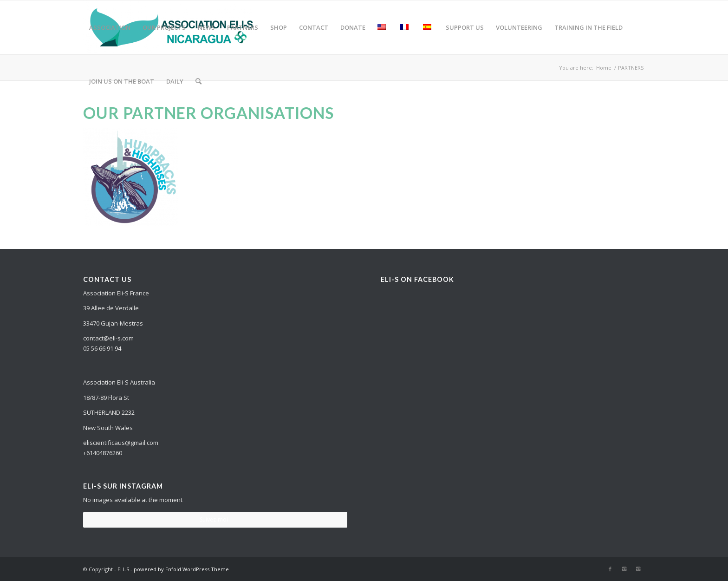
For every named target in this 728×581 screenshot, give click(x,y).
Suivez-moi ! (215, 519)
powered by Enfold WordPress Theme (181, 569)
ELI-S (123, 569)
